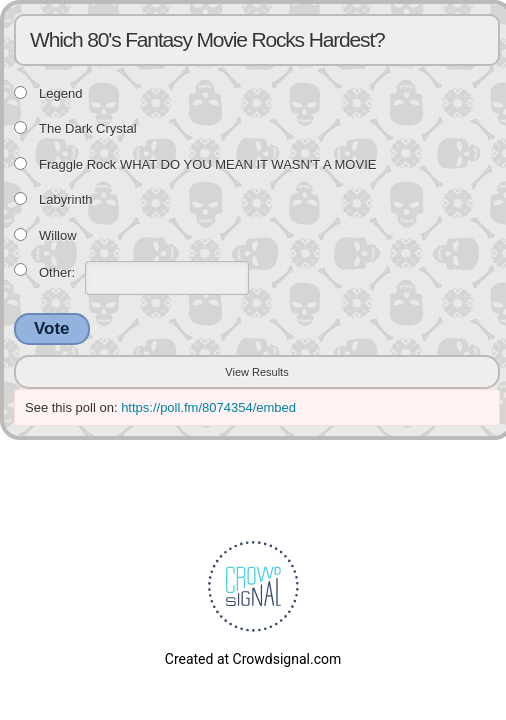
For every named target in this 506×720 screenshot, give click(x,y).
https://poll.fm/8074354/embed (208, 407)
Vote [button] (52, 328)
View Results (256, 372)
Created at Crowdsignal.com (253, 659)
